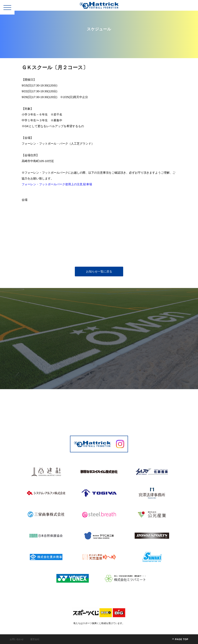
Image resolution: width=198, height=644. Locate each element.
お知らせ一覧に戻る (99, 271)
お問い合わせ (17, 639)
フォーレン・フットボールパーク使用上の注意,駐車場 (57, 184)
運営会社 (35, 639)
